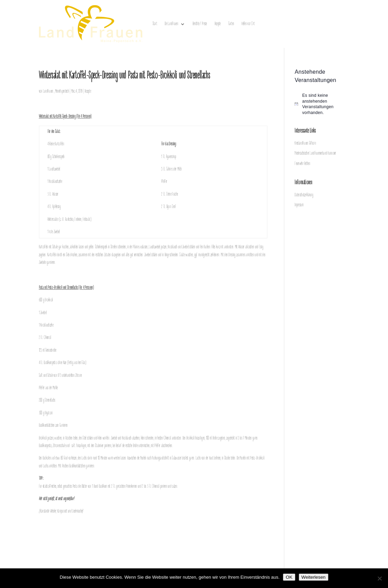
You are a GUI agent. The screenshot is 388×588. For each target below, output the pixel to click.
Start (155, 24)
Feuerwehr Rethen (302, 164)
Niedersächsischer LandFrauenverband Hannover (315, 153)
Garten (231, 24)
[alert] (322, 104)
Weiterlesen (314, 577)
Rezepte (218, 24)
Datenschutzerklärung (304, 195)
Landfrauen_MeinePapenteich (56, 91)
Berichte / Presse (200, 24)
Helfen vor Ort (248, 24)
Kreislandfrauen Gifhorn (305, 143)
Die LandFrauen (171, 24)
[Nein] (379, 578)
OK (289, 577)
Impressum (299, 205)
